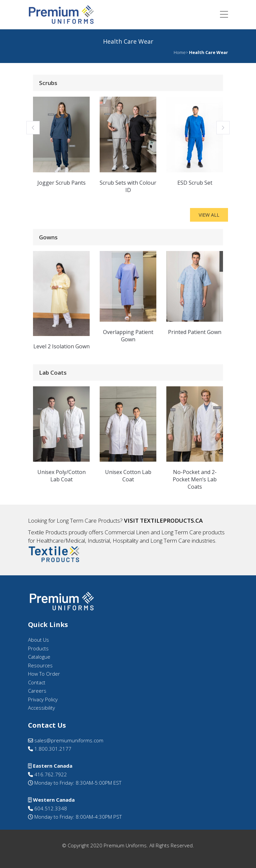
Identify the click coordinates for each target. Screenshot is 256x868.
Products (38, 648)
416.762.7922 (47, 774)
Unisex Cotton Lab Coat (128, 476)
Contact (37, 682)
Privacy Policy (43, 699)
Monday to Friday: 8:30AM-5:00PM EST (77, 783)
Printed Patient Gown (195, 332)
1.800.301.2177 (50, 749)
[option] (239, 862)
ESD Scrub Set (195, 183)
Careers (37, 691)
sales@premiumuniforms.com (66, 740)
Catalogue (39, 657)
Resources (40, 665)
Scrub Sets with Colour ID (128, 186)
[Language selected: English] (239, 862)
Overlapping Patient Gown (128, 336)
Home (180, 52)
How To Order (44, 674)
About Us (38, 640)
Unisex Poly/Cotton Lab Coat (61, 476)
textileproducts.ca (171, 520)
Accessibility (41, 708)
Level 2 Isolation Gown (61, 346)
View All (209, 215)
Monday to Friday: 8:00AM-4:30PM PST (77, 817)
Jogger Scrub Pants (61, 183)
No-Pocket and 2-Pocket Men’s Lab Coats (195, 479)
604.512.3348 (47, 808)
